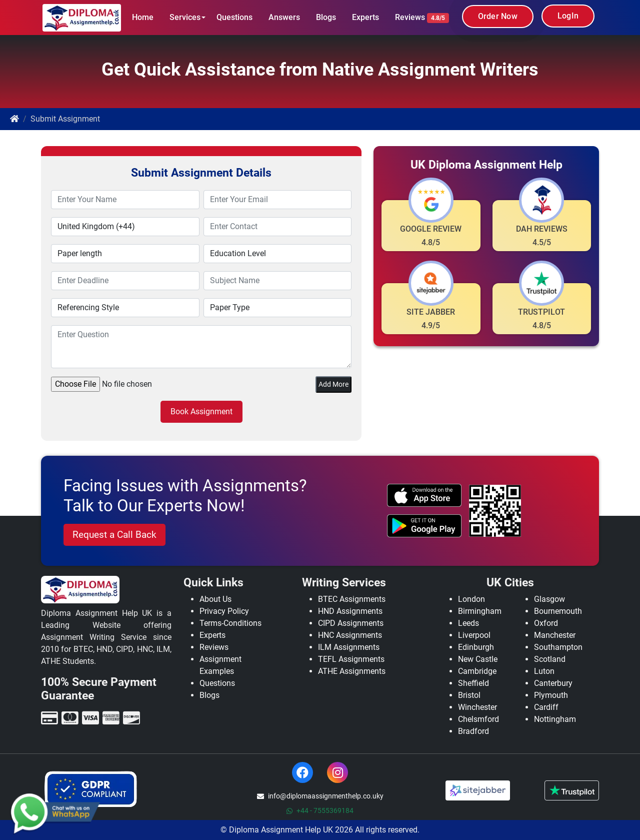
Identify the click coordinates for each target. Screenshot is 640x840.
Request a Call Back (114, 535)
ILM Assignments (349, 647)
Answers (284, 17)
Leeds (468, 623)
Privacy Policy (224, 611)
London (471, 599)
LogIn (568, 16)
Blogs (326, 17)
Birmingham (480, 611)
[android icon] (424, 526)
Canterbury (553, 683)
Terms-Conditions (230, 623)
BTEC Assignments (352, 599)
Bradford (473, 731)
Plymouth (551, 695)
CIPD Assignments (351, 623)
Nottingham (555, 719)
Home (143, 17)
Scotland (550, 659)
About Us (215, 599)
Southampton (558, 647)
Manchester (555, 635)
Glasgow (549, 599)
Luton (544, 671)
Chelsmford (478, 719)
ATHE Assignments (352, 671)
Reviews (422, 18)
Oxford (546, 623)
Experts (365, 17)
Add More (333, 384)
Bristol (469, 695)
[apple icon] (424, 495)
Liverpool (474, 635)
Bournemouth (558, 611)
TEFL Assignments (351, 659)
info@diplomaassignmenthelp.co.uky (320, 796)
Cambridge (477, 671)
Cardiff (546, 707)
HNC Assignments (350, 635)
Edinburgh (476, 647)
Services (185, 17)
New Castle (478, 659)
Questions (234, 17)
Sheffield (473, 683)
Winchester (477, 707)
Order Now (498, 16)
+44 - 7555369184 (320, 810)
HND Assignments (350, 611)
